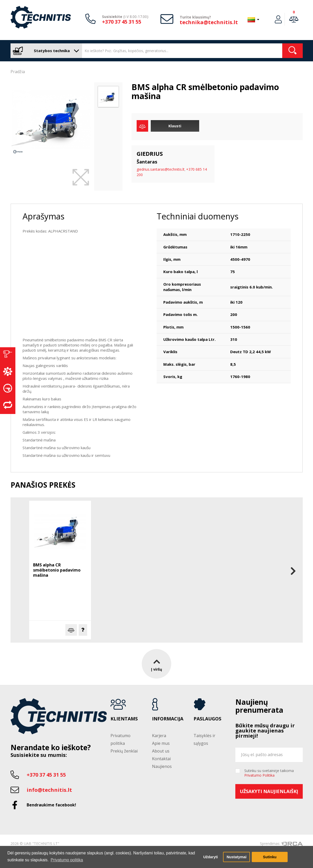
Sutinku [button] (270, 857)
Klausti (175, 126)
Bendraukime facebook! (51, 805)
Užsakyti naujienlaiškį (269, 791)
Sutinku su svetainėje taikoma (269, 773)
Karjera (159, 736)
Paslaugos (207, 719)
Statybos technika (45, 51)
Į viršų (156, 664)
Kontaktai (161, 759)
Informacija (168, 719)
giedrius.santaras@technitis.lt (161, 169)
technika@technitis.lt (209, 22)
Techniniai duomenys (198, 216)
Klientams (124, 719)
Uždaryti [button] (211, 857)
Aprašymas (43, 216)
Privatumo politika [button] (67, 860)
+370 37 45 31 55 (122, 22)
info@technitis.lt (49, 790)
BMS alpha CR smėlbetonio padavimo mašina (57, 570)
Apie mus (161, 743)
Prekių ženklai (124, 751)
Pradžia (18, 72)
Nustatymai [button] (237, 857)
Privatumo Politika (259, 775)
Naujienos (162, 766)
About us (161, 751)
